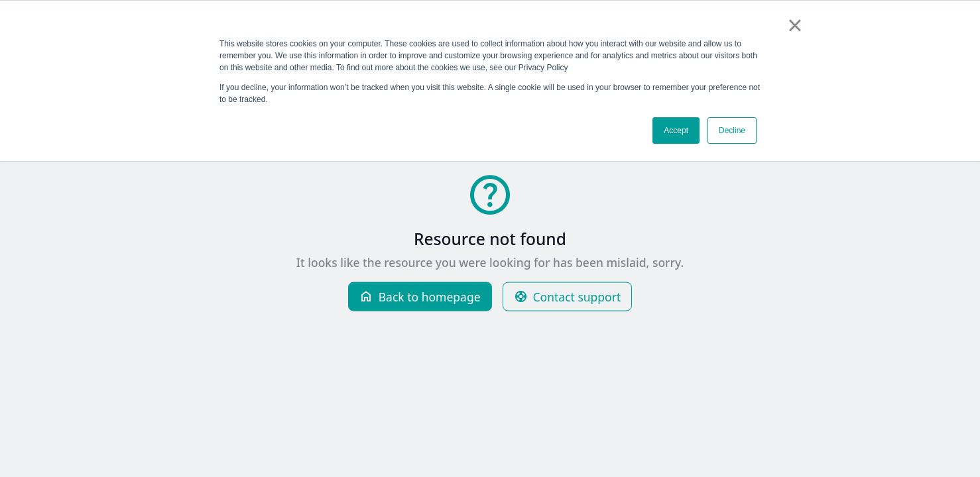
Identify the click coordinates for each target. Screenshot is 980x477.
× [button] (795, 25)
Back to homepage (420, 296)
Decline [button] (732, 131)
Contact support (568, 296)
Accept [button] (676, 131)
